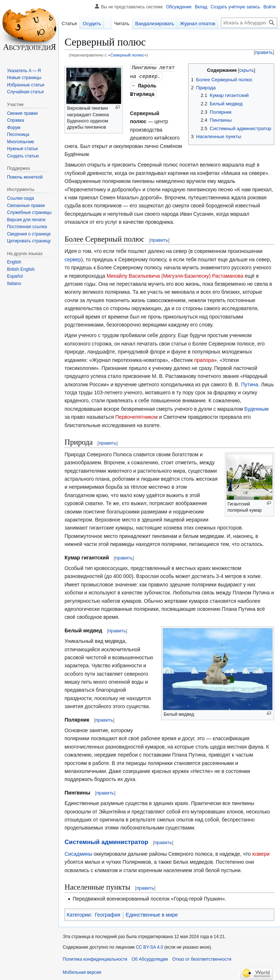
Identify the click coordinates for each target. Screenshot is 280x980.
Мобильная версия (82, 971)
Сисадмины (78, 852)
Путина (250, 383)
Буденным (256, 407)
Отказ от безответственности (202, 958)
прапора (204, 359)
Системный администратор (106, 841)
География (108, 913)
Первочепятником (136, 415)
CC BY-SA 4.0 (149, 946)
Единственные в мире (152, 913)
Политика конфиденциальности (95, 958)
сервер (73, 258)
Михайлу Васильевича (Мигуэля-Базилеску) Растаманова (175, 274)
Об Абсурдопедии (150, 958)
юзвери (261, 852)
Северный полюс (127, 55)
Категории (79, 913)
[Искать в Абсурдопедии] (249, 23)
